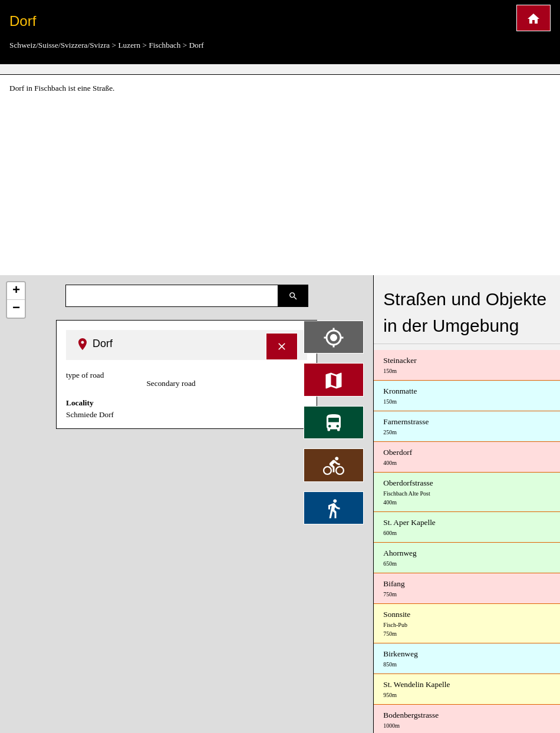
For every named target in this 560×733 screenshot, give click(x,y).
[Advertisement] (280, 185)
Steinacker (467, 366)
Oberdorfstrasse (467, 493)
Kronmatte (467, 396)
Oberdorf (467, 458)
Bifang (467, 589)
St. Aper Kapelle (467, 528)
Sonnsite (467, 624)
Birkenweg (467, 659)
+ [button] (16, 291)
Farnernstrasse (467, 427)
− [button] (16, 309)
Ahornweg (467, 558)
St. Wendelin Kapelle (467, 690)
